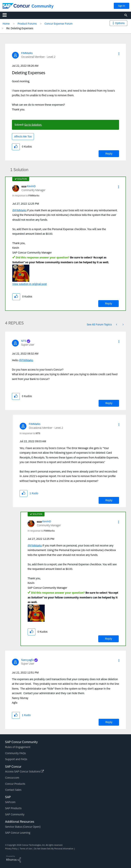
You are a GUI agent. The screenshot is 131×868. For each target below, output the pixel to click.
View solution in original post (30, 284)
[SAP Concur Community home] (16, 6)
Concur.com (12, 778)
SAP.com (10, 802)
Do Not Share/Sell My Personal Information (54, 849)
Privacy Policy (11, 849)
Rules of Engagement (18, 747)
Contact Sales (13, 790)
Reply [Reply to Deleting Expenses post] (109, 154)
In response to (26, 196)
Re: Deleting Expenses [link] (20, 28)
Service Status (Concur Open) (23, 827)
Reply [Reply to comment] (109, 303)
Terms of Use (26, 849)
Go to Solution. (33, 125)
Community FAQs (15, 753)
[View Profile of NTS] (24, 341)
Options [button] (120, 23)
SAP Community (15, 814)
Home (6, 24)
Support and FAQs (16, 759)
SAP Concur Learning (18, 833)
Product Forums (27, 24)
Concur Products (15, 784)
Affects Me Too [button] (23, 136)
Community (43, 6)
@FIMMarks (19, 210)
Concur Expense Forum (59, 24)
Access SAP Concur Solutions (24, 772)
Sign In (122, 6)
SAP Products (13, 808)
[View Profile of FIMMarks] (27, 53)
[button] (119, 54)
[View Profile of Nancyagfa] (27, 660)
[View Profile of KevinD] (31, 186)
